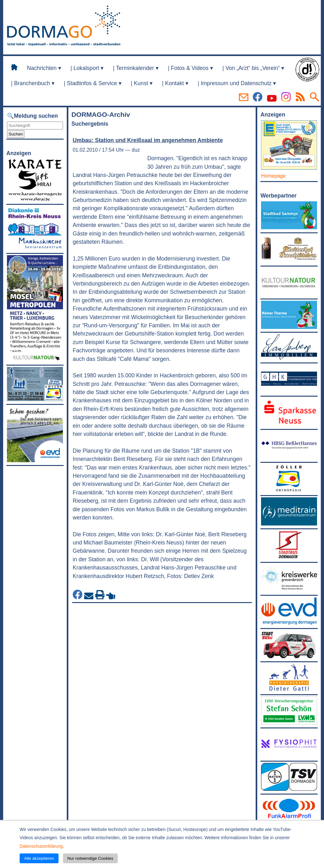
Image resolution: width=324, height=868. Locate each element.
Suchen (16, 134)
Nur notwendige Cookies (90, 858)
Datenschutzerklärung (41, 846)
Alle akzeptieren (39, 858)
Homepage (273, 176)
